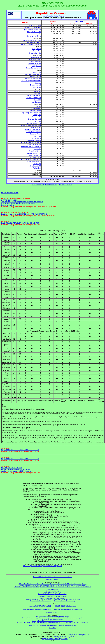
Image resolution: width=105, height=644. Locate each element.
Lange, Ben (38, 149)
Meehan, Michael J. (35, 62)
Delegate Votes (81, 21)
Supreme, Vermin (36, 134)
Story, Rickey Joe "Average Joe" (31, 113)
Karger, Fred (37, 51)
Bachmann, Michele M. (34, 42)
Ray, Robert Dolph (35, 166)
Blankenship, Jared (35, 157)
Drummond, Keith (36, 85)
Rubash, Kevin (37, 72)
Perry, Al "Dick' (37, 66)
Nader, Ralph (37, 164)
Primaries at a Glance (52, 612)
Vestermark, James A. (34, 140)
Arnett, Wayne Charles (34, 96)
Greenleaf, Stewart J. (35, 119)
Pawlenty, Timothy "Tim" (34, 153)
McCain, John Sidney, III (34, 162)
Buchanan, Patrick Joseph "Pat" (31, 160)
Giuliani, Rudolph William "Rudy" (31, 143)
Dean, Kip (38, 83)
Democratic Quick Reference (43, 605)
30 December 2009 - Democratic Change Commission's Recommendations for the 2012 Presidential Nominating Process (53, 584)
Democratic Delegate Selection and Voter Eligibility (37, 609)
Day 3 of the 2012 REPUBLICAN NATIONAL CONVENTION (20, 450)
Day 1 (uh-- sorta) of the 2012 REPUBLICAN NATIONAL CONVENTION (24, 214)
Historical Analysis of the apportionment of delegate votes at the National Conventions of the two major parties (52, 618)
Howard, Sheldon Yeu (34, 145)
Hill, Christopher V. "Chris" (33, 74)
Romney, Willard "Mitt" (34, 25)
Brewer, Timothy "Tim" (34, 123)
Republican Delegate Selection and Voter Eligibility (68, 609)
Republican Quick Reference (62, 605)
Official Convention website (10, 193)
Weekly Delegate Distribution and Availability (53, 598)
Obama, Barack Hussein (33, 68)
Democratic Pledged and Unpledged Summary (38, 600)
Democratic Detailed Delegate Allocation (40, 607)
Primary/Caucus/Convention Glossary (53, 619)
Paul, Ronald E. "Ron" (34, 32)
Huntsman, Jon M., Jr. (34, 36)
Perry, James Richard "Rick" (32, 40)
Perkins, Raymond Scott (34, 98)
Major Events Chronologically (52, 592)
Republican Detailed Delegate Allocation (65, 607)
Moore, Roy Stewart (35, 151)
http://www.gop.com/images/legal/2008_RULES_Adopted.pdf (42, 566)
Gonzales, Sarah (36, 57)
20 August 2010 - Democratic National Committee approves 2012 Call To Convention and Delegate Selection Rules (52, 585)
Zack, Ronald (37, 87)
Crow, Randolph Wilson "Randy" (31, 81)
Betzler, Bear (37, 115)
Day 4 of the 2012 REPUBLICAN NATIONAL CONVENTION (20, 459)
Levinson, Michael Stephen (33, 79)
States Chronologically (38, 185)
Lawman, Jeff (37, 91)
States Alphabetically (51, 185)
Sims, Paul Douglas (35, 59)
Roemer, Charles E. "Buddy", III (31, 45)
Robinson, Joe (37, 117)
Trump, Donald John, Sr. (34, 132)
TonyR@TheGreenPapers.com (65, 636)
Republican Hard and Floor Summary (64, 601)
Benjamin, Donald (36, 77)
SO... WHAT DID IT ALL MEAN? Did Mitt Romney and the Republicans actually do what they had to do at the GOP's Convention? (17, 469)
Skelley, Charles (36, 108)
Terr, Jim (38, 106)
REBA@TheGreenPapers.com (78, 634)
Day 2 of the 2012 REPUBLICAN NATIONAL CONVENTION (20, 223)
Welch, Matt (37, 100)
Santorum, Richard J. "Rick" (32, 28)
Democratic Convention (65, 185)
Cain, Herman (37, 49)
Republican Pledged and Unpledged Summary (67, 600)
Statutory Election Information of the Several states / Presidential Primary (52, 621)
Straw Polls (52, 628)
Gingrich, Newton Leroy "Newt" (31, 30)
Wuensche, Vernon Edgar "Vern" (31, 125)
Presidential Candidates (52, 580)
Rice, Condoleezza (35, 155)
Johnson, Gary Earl (35, 53)
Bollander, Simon (36, 111)
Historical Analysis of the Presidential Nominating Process (52, 617)
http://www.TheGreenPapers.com (55, 639)
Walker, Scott (37, 168)
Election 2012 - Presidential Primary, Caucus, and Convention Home (52, 577)
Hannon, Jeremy (36, 128)
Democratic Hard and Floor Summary (41, 601)
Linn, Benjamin (36, 102)
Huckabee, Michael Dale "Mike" (31, 147)
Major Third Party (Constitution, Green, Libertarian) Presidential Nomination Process (52, 625)
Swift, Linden (37, 121)
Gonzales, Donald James (33, 130)
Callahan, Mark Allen (35, 64)
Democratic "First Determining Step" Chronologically (52, 594)
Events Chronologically (52, 591)
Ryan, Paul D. (37, 138)
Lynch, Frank (37, 94)
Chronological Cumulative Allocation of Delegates (52, 597)
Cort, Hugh (38, 136)
